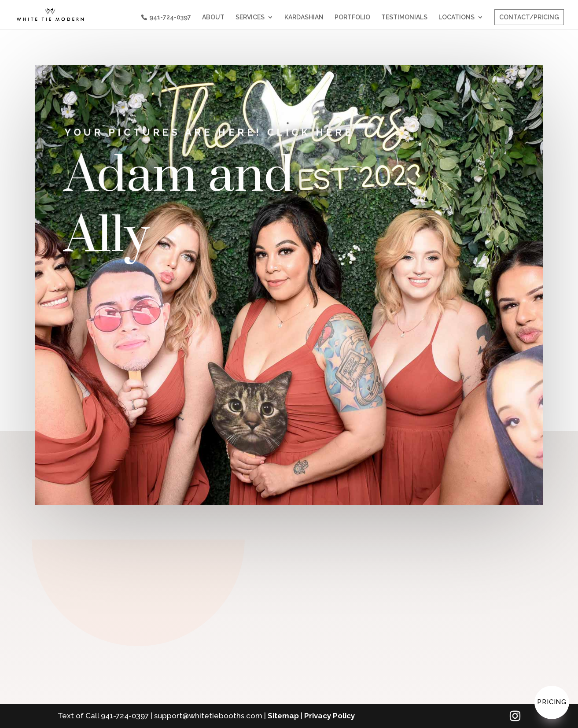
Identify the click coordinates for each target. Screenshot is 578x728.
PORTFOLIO (352, 17)
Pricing (552, 702)
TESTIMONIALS (404, 17)
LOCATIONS (457, 17)
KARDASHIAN (304, 17)
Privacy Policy (329, 716)
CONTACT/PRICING (529, 17)
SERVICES (250, 17)
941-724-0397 (170, 17)
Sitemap (283, 716)
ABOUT (213, 17)
